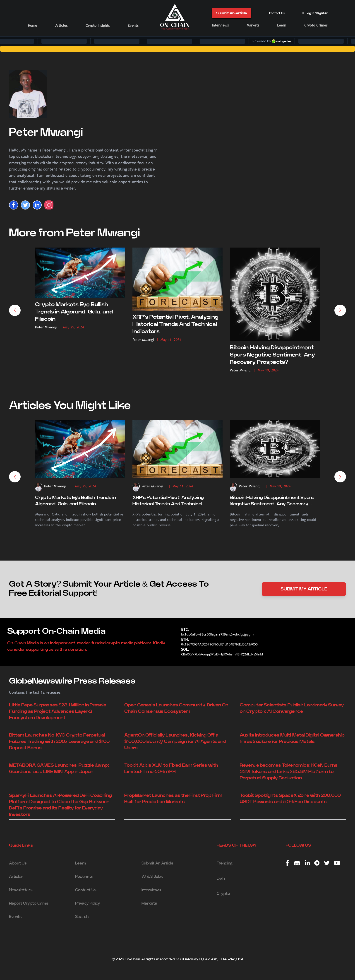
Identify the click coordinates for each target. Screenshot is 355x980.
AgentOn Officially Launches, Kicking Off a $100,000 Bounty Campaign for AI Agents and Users (175, 742)
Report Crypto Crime (29, 903)
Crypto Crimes (316, 25)
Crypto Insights (98, 25)
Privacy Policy (88, 903)
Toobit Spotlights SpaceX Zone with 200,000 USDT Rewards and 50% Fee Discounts (290, 799)
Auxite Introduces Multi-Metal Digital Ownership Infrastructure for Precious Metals (292, 738)
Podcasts (84, 877)
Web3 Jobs (152, 877)
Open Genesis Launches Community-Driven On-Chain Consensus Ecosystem (177, 708)
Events (133, 25)
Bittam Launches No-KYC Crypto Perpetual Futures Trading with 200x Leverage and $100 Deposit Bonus (59, 742)
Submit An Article (231, 13)
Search (82, 917)
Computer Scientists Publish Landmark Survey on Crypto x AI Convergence (292, 708)
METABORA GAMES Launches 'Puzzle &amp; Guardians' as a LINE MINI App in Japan (59, 768)
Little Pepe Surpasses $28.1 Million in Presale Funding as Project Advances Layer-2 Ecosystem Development (58, 711)
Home (32, 25)
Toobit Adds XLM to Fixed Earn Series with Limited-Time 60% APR (171, 768)
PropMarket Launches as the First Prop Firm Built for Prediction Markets (173, 799)
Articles (61, 25)
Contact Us (277, 13)
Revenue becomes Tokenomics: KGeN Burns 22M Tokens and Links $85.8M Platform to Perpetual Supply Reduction (289, 772)
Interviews (220, 25)
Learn (282, 25)
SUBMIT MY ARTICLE (304, 589)
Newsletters (21, 890)
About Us (18, 863)
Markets (253, 25)
